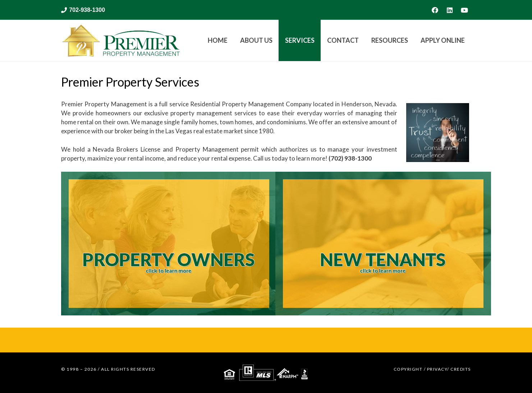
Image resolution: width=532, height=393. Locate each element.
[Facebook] (435, 10)
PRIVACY (437, 369)
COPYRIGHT (408, 369)
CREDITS (461, 369)
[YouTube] (464, 10)
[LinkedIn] (450, 10)
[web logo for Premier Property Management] (120, 40)
